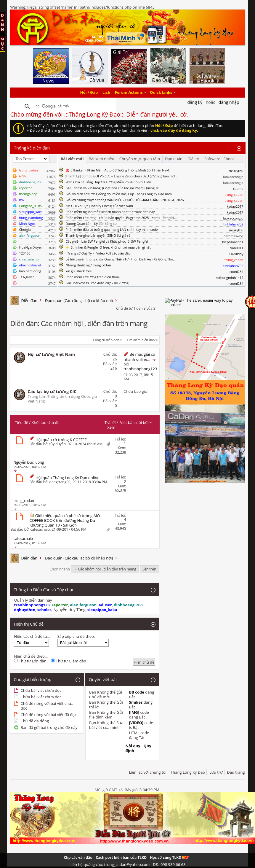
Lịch (106, 93)
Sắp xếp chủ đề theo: (76, 636)
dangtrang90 (60, 482)
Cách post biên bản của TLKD (121, 857)
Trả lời (110, 422)
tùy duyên (58, 444)
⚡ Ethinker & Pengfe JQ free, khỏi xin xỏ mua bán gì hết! (108, 247)
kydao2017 (235, 206)
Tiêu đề (21, 422)
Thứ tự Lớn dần (30, 661)
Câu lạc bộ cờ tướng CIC (52, 391)
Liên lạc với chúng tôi (147, 772)
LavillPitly (236, 254)
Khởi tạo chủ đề (45, 422)
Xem (111, 427)
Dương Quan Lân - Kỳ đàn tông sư (91, 224)
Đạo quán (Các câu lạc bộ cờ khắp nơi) (79, 301)
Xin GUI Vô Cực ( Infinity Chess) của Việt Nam (99, 206)
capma (238, 189)
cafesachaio (40, 529)
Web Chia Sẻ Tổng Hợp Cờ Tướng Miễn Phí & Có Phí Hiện (108, 182)
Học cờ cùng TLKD (169, 857)
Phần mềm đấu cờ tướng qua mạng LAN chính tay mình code (112, 229)
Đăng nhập (229, 102)
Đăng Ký (195, 102)
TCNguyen (27, 277)
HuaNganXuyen (31, 247)
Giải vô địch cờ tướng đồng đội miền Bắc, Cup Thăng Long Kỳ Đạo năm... (120, 194)
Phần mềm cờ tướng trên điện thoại (93, 277)
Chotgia (25, 229)
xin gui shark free (78, 271)
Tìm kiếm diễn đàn (141, 340)
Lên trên (149, 569)
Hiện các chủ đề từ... (32, 636)
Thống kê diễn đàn (32, 148)
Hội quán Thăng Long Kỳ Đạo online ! (69, 478)
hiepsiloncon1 (233, 242)
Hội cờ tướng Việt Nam (51, 354)
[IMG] (134, 712)
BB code (137, 692)
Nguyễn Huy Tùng (70, 610)
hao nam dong (30, 271)
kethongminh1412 (230, 278)
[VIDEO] (136, 723)
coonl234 (236, 272)
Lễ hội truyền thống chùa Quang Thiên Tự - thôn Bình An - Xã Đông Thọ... (120, 259)
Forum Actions (129, 93)
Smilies (136, 702)
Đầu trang (236, 772)
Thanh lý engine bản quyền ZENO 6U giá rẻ (98, 235)
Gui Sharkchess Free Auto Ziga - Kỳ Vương (97, 283)
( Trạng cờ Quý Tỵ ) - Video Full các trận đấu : (99, 253)
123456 (25, 253)
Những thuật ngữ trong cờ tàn (88, 265)
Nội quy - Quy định (138, 748)
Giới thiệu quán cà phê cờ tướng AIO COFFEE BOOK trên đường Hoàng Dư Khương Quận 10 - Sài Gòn (65, 520)
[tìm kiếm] (62, 106)
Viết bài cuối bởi (136, 422)
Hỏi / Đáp (89, 93)
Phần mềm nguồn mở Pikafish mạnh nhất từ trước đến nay (110, 212)
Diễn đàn (29, 301)
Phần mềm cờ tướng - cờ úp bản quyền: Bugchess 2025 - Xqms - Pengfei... (121, 218)
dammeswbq (234, 236)
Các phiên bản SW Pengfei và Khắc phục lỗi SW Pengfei (107, 241)
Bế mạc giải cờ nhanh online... (139, 357)
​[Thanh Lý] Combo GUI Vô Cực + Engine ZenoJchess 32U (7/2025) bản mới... (122, 176)
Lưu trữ (216, 772)
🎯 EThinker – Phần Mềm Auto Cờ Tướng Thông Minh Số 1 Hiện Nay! (117, 170)
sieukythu (236, 171)
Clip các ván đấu (78, 857)
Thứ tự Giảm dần (69, 661)
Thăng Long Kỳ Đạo (188, 772)
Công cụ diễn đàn (106, 340)
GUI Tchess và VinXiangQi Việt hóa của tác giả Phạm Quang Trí (112, 188)
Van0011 (237, 248)
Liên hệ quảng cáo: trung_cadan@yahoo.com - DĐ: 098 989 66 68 (128, 864)
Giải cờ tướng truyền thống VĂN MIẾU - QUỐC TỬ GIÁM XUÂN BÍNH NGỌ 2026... (126, 200)
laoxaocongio (233, 177)
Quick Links (161, 93)
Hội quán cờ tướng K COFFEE (61, 440)
